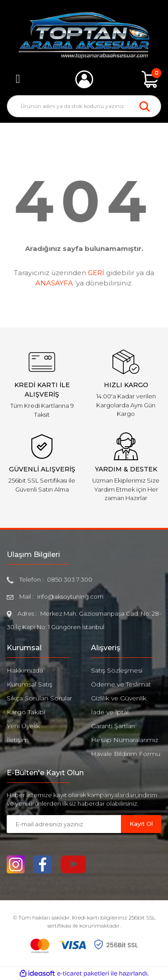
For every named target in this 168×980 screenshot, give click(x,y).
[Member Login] (84, 79)
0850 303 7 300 (70, 579)
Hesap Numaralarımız (125, 740)
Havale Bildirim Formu (126, 754)
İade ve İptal (110, 712)
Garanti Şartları (113, 726)
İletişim (18, 740)
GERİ (96, 273)
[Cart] (150, 79)
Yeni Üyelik (23, 726)
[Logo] (84, 35)
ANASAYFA (54, 283)
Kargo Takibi (26, 712)
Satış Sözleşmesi (117, 670)
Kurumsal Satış (30, 684)
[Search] (84, 106)
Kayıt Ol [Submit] (141, 824)
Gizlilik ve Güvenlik (119, 698)
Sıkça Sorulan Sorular (39, 698)
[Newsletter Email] (64, 824)
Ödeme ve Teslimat (121, 684)
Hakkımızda (25, 670)
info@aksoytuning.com (70, 596)
